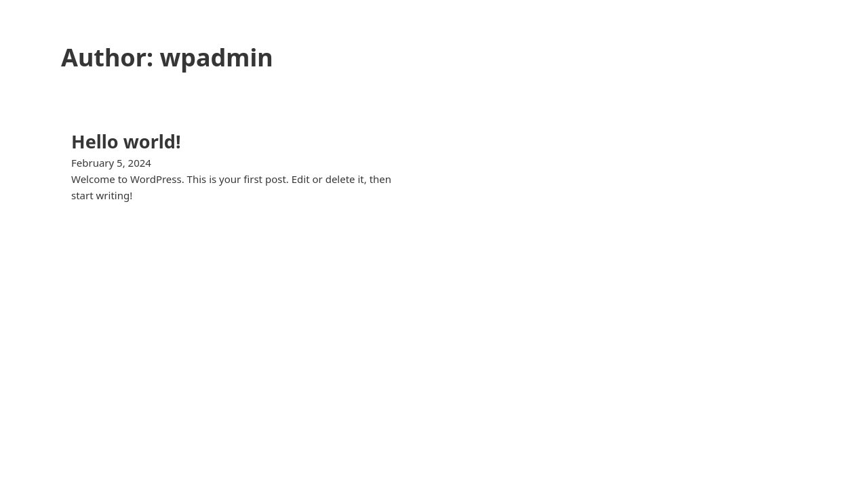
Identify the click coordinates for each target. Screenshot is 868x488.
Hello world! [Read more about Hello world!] (126, 141)
